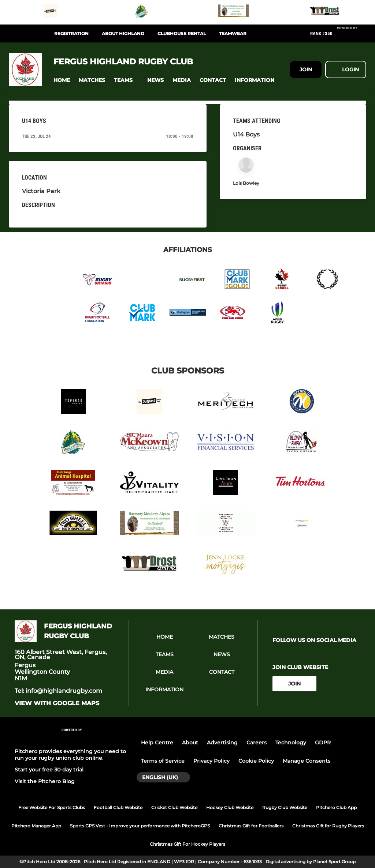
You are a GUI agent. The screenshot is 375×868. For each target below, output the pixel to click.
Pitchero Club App (336, 807)
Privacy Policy (211, 761)
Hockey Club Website (230, 807)
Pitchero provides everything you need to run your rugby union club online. (70, 755)
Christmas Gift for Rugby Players (328, 826)
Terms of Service (163, 761)
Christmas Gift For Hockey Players (187, 844)
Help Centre (157, 743)
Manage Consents (307, 761)
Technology (291, 743)
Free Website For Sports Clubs (52, 807)
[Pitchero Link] (352, 37)
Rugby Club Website (285, 807)
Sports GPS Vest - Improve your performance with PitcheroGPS (140, 826)
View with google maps (57, 703)
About (190, 743)
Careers (257, 743)
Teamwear (233, 33)
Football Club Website (118, 807)
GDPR (323, 743)
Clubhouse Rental (182, 33)
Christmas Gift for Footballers (251, 826)
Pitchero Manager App (36, 826)
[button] (62, 80)
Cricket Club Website (174, 807)
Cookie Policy (256, 761)
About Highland (123, 33)
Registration (71, 33)
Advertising (222, 743)
